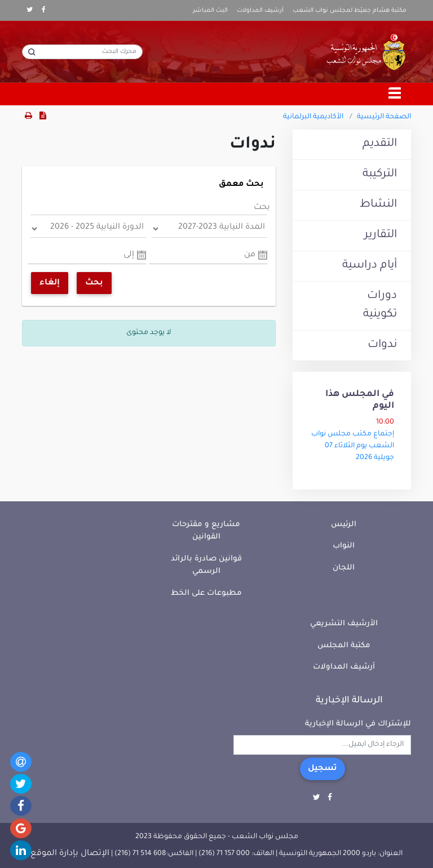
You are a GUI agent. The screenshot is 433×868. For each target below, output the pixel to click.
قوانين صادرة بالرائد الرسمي (206, 566)
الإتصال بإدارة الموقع (70, 854)
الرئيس (344, 525)
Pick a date (263, 255)
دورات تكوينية (380, 306)
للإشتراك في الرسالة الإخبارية (358, 724)
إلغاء (50, 283)
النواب (344, 546)
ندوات (382, 345)
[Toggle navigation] (395, 94)
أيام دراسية (370, 266)
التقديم (380, 144)
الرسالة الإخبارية (349, 701)
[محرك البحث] (82, 52)
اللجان (344, 568)
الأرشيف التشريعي (344, 624)
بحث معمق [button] (241, 185)
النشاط (378, 205)
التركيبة (380, 175)
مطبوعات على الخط (206, 593)
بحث (262, 208)
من (250, 255)
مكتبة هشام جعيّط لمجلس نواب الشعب (350, 11)
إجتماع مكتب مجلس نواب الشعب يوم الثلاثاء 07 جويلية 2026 (353, 446)
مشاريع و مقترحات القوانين (206, 531)
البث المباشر (210, 11)
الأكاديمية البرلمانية (313, 117)
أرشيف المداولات (260, 11)
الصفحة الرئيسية (384, 117)
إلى (129, 255)
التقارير (381, 235)
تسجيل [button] (322, 769)
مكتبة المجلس (344, 646)
